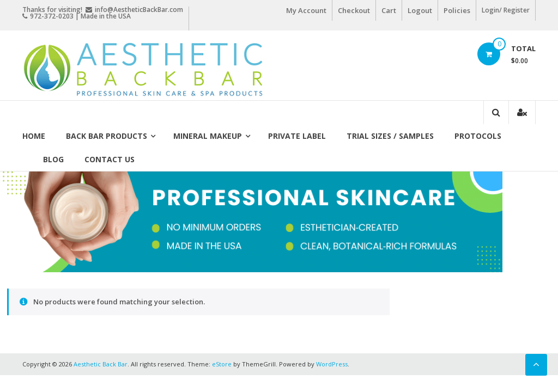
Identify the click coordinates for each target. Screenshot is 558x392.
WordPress (332, 364)
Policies (457, 10)
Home (34, 136)
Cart (389, 10)
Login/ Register (506, 10)
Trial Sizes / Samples (390, 136)
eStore (222, 364)
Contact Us (110, 159)
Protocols (478, 136)
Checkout (354, 10)
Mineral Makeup (208, 136)
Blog (53, 159)
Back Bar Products (107, 136)
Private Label (297, 136)
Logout (420, 10)
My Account (306, 10)
